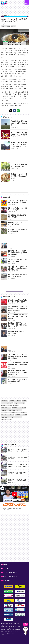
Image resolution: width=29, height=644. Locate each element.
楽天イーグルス (14, 412)
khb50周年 (22, 403)
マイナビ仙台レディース (8, 415)
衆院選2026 (5, 401)
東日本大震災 (23, 408)
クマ (3, 403)
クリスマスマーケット (16, 417)
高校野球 (18, 415)
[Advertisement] (14, 157)
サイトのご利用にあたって (11, 572)
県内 (3, 26)
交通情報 (16, 405)
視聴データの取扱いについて (11, 576)
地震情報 (12, 401)
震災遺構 (4, 410)
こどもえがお (5, 417)
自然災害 (15, 408)
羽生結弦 (25, 415)
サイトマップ (7, 568)
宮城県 (8, 26)
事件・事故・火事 (6, 408)
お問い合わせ (7, 580)
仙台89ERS (23, 412)
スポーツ (19, 410)
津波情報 (19, 401)
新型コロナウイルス (7, 419)
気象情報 (10, 405)
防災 (16, 403)
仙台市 (13, 26)
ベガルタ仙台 (5, 412)
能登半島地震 (12, 410)
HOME (5, 564)
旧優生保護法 (10, 403)
